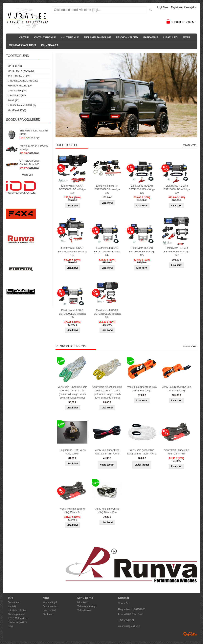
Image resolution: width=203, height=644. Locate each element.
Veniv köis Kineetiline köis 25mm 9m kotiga (177, 389)
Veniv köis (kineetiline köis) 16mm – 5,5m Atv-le (142, 452)
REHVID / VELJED (127, 37)
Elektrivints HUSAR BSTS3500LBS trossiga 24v (107, 314)
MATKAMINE (150, 37)
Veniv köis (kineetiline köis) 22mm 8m (177, 452)
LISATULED (170, 37)
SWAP (186, 37)
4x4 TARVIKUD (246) (19, 76)
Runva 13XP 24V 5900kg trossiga (34, 147)
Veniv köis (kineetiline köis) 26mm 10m (107, 510)
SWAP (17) (13, 101)
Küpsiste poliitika (17, 610)
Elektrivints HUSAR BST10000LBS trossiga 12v (72, 314)
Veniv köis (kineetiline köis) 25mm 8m (72, 510)
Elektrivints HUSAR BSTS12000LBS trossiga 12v (72, 252)
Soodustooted (50, 606)
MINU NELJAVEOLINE (98, 37)
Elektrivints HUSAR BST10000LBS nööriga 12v (177, 189)
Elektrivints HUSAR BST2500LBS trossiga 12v (107, 189)
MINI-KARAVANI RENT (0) (22, 105)
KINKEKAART (50, 45)
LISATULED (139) (17, 96)
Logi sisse (163, 7)
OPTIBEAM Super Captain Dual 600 (30, 162)
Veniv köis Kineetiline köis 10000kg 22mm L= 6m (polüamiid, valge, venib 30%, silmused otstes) (72, 392)
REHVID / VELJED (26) (20, 86)
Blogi (11, 626)
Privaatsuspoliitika (17, 622)
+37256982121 (126, 620)
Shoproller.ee (190, 634)
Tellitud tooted (85, 610)
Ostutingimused (16, 614)
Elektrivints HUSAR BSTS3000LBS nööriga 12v (72, 189)
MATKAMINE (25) (17, 91)
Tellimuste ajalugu (87, 606)
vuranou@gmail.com (129, 626)
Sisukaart (48, 614)
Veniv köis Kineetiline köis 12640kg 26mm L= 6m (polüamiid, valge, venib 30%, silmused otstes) (107, 392)
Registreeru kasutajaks (183, 7)
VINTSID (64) (15, 66)
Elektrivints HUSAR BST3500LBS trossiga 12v (177, 252)
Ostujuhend (14, 602)
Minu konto (83, 602)
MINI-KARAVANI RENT (23, 45)
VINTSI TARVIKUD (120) (21, 71)
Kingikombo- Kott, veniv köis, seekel (72, 452)
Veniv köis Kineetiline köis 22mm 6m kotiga (142, 389)
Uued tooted (49, 610)
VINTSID (24, 37)
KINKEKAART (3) (17, 110)
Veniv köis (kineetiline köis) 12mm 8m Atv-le (107, 452)
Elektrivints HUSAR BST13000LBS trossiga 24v (107, 252)
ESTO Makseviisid (18, 618)
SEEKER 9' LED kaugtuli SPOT (34, 132)
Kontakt (12, 606)
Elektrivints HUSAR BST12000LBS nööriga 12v (142, 189)
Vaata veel (28, 175)
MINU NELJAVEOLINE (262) (23, 81)
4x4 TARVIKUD (70, 37)
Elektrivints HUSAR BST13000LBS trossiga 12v (142, 252)
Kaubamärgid (50, 602)
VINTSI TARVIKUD (45, 37)
